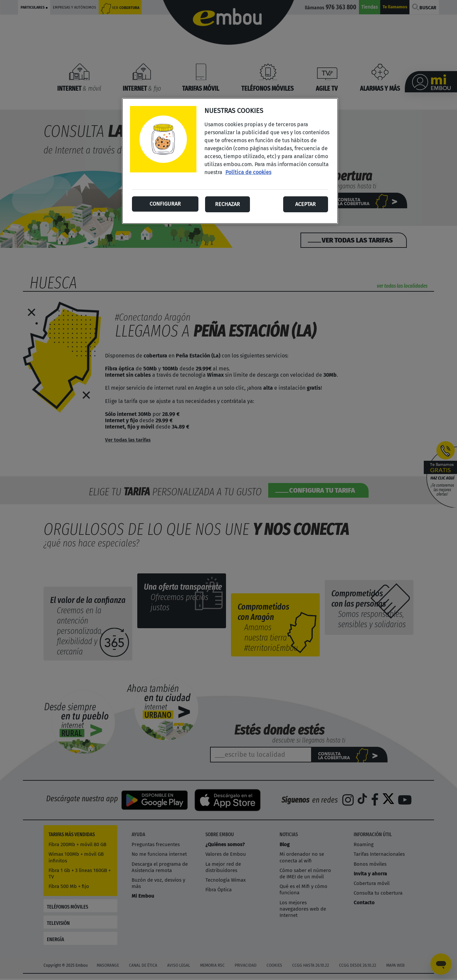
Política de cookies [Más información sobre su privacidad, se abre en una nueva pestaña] (248, 172)
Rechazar (228, 204)
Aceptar (305, 204)
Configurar (165, 204)
